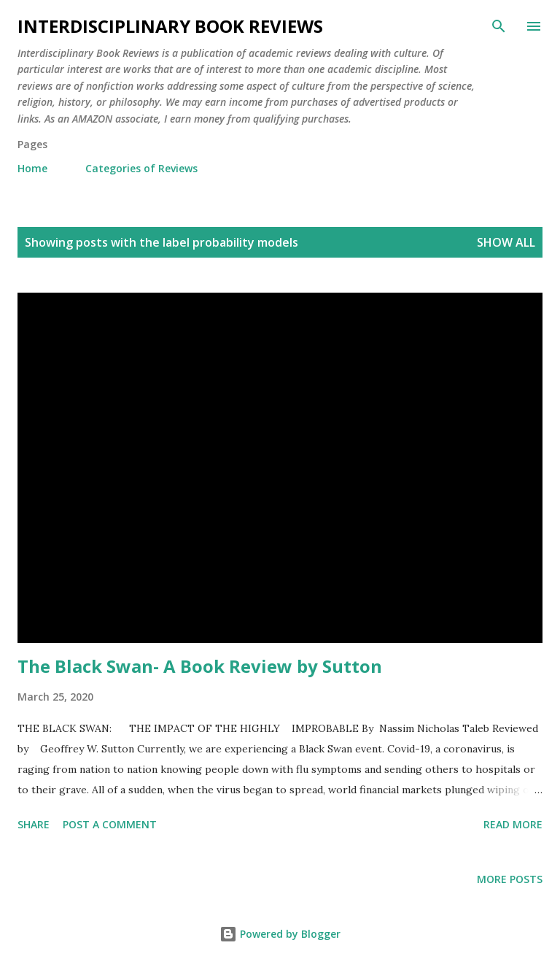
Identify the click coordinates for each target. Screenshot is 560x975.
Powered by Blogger (280, 934)
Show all (506, 242)
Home (32, 168)
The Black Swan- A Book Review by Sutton (200, 666)
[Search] (499, 26)
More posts (510, 879)
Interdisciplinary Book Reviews (170, 26)
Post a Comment (110, 824)
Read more (513, 824)
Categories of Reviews (141, 168)
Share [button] (34, 824)
